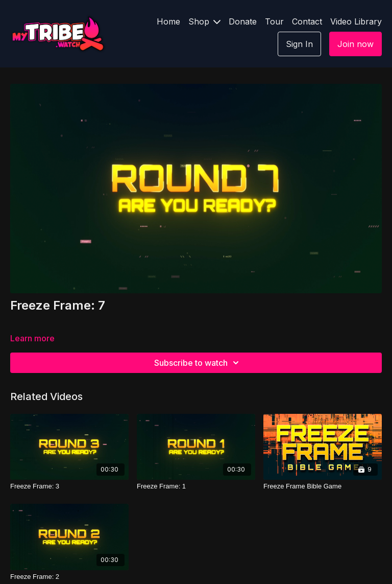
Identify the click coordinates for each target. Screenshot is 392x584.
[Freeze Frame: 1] (196, 486)
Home (168, 21)
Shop (204, 21)
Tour (274, 21)
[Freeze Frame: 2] (69, 577)
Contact (307, 21)
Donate (243, 21)
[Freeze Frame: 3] (69, 486)
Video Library (356, 21)
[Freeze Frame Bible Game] (323, 486)
